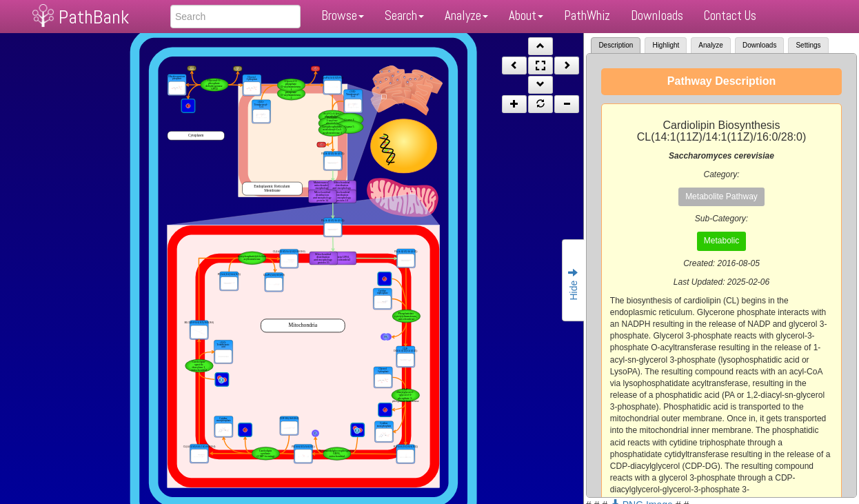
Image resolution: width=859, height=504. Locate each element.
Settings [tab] (808, 45)
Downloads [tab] (759, 45)
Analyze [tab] (711, 45)
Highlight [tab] (666, 45)
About (526, 16)
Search (404, 16)
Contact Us (730, 16)
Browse (343, 16)
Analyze (466, 16)
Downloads (657, 16)
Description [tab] (616, 45)
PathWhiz (587, 16)
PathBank (94, 17)
